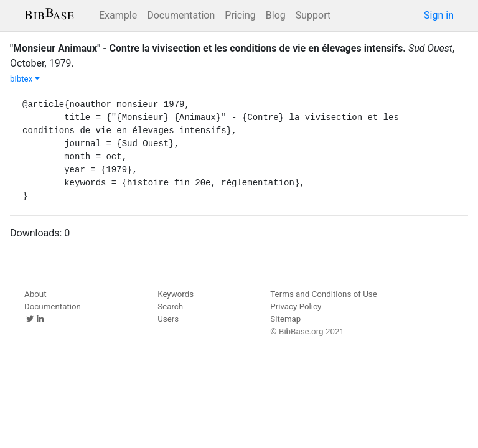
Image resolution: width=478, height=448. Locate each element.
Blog (276, 15)
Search (170, 306)
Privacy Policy (296, 306)
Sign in (439, 15)
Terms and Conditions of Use (323, 294)
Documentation (181, 15)
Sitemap (285, 319)
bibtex (25, 79)
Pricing (240, 15)
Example (118, 15)
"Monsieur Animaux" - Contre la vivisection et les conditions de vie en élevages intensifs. (208, 48)
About (35, 294)
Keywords (176, 294)
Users (168, 319)
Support (313, 15)
